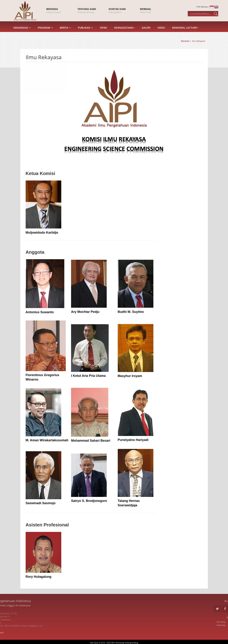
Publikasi (85, 32)
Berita (65, 32)
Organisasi (22, 32)
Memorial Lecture (185, 32)
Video (161, 32)
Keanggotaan (124, 32)
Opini (103, 32)
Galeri (146, 32)
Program (45, 32)
